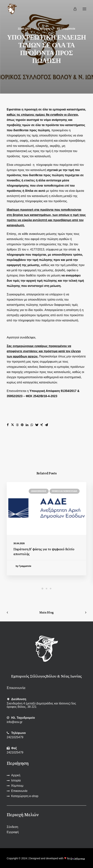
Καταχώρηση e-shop (25, 796)
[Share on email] (46, 425)
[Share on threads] (17, 425)
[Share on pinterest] (22, 425)
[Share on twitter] (12, 425)
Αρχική (16, 775)
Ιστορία (16, 780)
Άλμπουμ (17, 786)
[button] (84, 9)
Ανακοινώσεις (39, 491)
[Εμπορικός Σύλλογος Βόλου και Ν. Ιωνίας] (12, 9)
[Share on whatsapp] (32, 425)
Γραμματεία (68, 29)
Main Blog (46, 613)
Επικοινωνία (19, 791)
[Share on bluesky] (37, 425)
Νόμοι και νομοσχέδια (65, 491)
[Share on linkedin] (27, 425)
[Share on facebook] (8, 425)
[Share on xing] (42, 425)
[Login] (73, 9)
